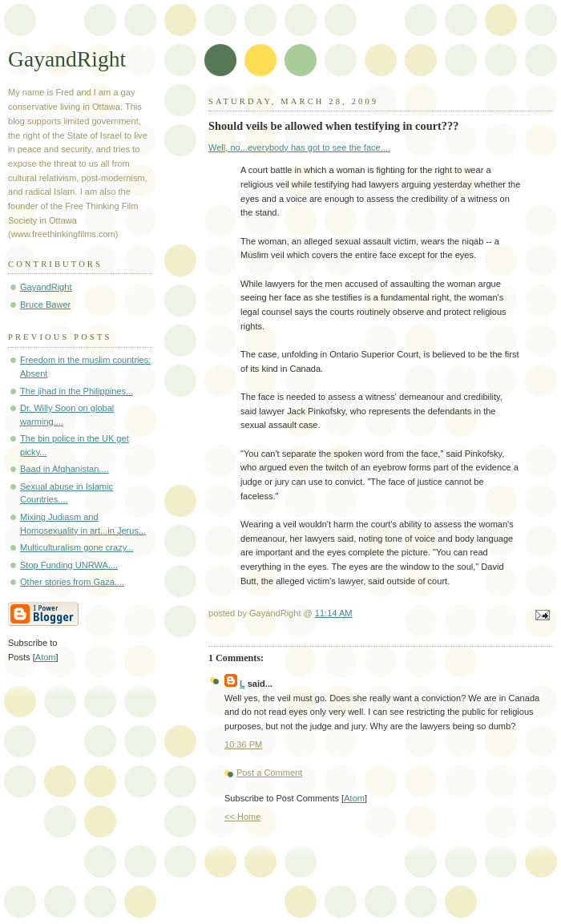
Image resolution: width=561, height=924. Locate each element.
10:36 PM (243, 744)
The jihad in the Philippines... (77, 391)
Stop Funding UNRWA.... (69, 565)
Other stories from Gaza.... (72, 582)
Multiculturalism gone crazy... (77, 547)
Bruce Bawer (45, 305)
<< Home (242, 817)
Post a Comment (269, 773)
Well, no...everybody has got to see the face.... (299, 147)
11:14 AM (334, 613)
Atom (354, 798)
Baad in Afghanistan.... (65, 469)
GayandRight (67, 59)
